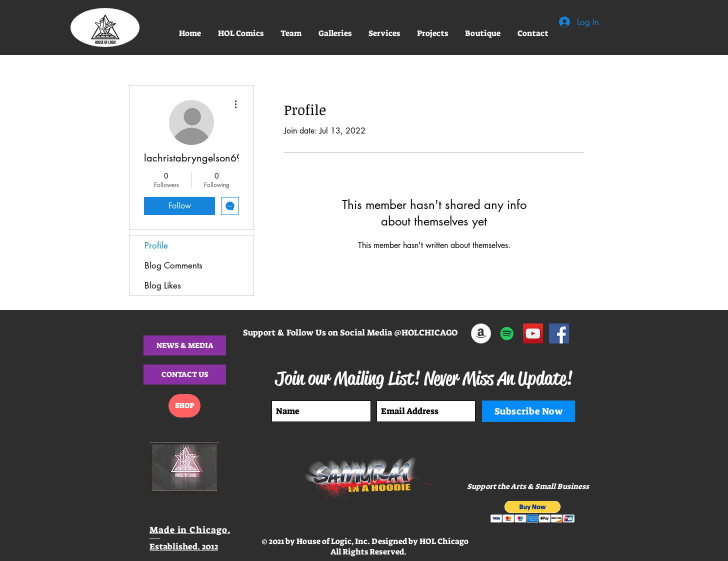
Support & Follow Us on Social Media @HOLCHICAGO (350, 332)
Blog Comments (173, 265)
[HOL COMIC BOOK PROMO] (533, 333)
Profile (156, 245)
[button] (291, 33)
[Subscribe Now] (528, 411)
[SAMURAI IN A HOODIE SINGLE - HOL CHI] (507, 333)
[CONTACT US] (185, 374)
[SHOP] (184, 406)
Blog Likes (163, 285)
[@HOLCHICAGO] (559, 333)
